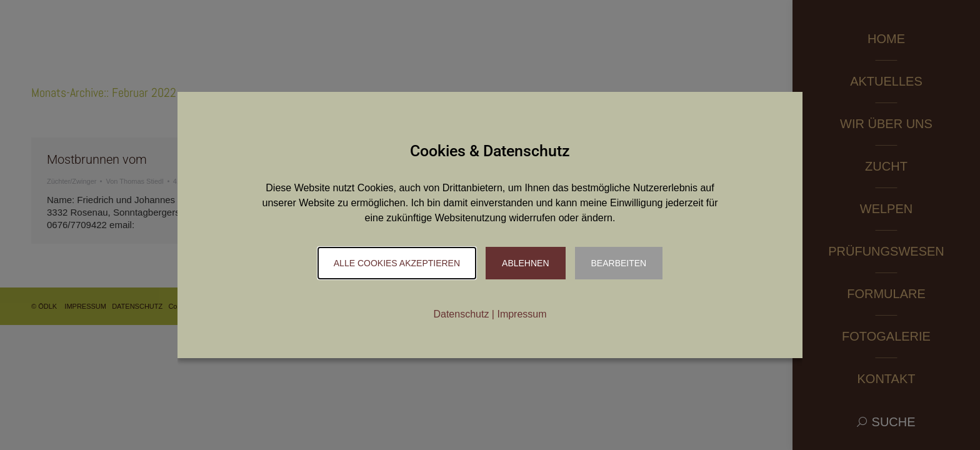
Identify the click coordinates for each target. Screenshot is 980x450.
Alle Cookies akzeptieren (397, 263)
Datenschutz (461, 314)
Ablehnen (525, 263)
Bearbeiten (619, 263)
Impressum (522, 314)
